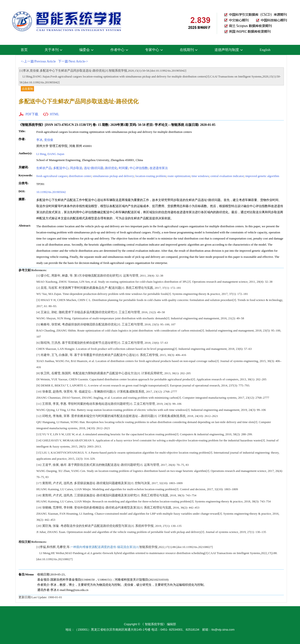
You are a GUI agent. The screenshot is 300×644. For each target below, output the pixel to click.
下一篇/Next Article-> (73, 61)
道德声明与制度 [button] (229, 50)
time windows (200, 176)
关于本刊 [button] (53, 50)
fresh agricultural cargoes (52, 176)
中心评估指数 (139, 168)
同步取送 (76, 168)
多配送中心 (61, 168)
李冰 (39, 140)
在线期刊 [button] (189, 50)
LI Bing (41, 154)
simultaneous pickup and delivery (113, 176)
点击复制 (27, 89)
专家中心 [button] (154, 50)
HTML (55, 114)
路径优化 (111, 168)
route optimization (179, 176)
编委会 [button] (86, 50)
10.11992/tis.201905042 (51, 192)
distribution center (80, 176)
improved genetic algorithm (262, 176)
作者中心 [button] (119, 50)
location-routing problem (151, 176)
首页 (24, 50)
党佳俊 (49, 140)
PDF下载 (32, 114)
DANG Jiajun (56, 154)
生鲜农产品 (44, 168)
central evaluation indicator (227, 176)
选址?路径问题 (94, 168)
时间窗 (123, 168)
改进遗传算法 (159, 168)
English (265, 50)
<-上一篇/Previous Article (38, 61)
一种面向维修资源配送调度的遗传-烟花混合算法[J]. (105, 547)
